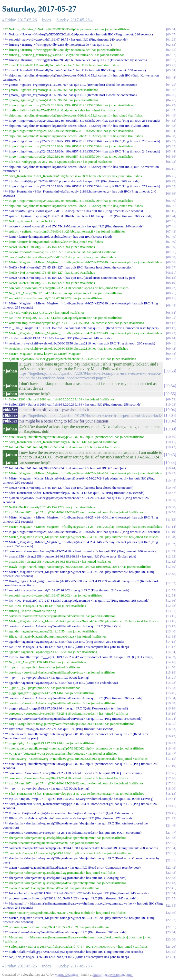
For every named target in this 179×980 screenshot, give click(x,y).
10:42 (171, 447)
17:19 (171, 766)
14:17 (171, 647)
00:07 (171, 34)
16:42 (171, 736)
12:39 (171, 567)
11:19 (171, 532)
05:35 (171, 146)
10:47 (171, 493)
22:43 (171, 873)
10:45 (171, 473)
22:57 (171, 920)
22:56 (171, 913)
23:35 (171, 952)
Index (46, 20)
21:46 (171, 825)
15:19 (171, 672)
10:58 (171, 512)
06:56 (171, 206)
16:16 (171, 708)
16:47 (171, 753)
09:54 (170, 386)
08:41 (171, 298)
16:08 (171, 703)
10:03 (171, 404)
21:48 (171, 838)
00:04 (171, 29)
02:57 (171, 55)
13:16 (171, 621)
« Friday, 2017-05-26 (19, 20)
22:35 (171, 853)
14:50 (171, 667)
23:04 (171, 932)
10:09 (170, 429)
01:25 (171, 39)
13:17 (171, 626)
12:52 (171, 583)
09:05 (171, 318)
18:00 (171, 788)
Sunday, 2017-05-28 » (75, 20)
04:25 (171, 85)
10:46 (171, 488)
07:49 (171, 237)
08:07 (171, 267)
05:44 (171, 151)
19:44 (171, 799)
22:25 (171, 843)
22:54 (171, 893)
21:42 (171, 818)
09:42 (171, 348)
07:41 (171, 226)
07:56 (171, 252)
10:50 (171, 500)
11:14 (171, 527)
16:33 (171, 729)
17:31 (171, 783)
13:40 (171, 631)
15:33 (171, 688)
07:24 (171, 216)
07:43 (171, 231)
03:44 (171, 77)
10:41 (171, 442)
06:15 (171, 169)
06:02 (171, 162)
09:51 (171, 359)
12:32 (171, 556)
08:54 (171, 313)
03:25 (171, 65)
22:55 (171, 898)
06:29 (171, 181)
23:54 (171, 957)
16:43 (171, 743)
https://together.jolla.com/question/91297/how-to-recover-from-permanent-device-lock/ (90, 415)
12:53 (171, 590)
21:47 (171, 833)
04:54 (171, 131)
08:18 (171, 278)
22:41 (171, 860)
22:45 (171, 888)
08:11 (171, 272)
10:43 (170, 455)
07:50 (171, 247)
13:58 (171, 636)
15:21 (171, 678)
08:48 (171, 305)
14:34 (171, 652)
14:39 (171, 657)
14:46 (171, 662)
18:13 (171, 794)
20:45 (171, 813)
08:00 (171, 257)
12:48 (171, 574)
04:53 (171, 121)
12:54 (171, 595)
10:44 (170, 463)
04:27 (171, 100)
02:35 (171, 50)
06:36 (171, 193)
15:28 (171, 683)
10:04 (170, 410)
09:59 (171, 399)
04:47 (171, 110)
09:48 (171, 354)
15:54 (171, 698)
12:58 (171, 606)
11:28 (171, 537)
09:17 (171, 323)
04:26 (171, 90)
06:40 (171, 201)
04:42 (171, 105)
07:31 (171, 221)
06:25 (171, 176)
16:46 (171, 748)
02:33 (171, 45)
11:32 (171, 544)
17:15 (171, 759)
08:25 (171, 293)
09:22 (171, 333)
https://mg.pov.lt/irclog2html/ (113, 974)
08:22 (171, 288)
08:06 (171, 262)
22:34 (171, 848)
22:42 (171, 867)
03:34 (171, 70)
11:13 (171, 519)
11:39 (171, 551)
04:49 (171, 115)
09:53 (170, 371)
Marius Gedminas (67, 974)
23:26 (171, 947)
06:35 (171, 186)
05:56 (171, 156)
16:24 (171, 719)
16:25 (171, 724)
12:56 (171, 601)
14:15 (171, 642)
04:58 (171, 136)
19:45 (171, 806)
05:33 (171, 141)
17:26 (171, 773)
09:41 (171, 343)
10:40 (171, 437)
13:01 (171, 611)
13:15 (171, 616)
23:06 (171, 939)
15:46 (171, 693)
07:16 (171, 211)
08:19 (171, 283)
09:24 (171, 338)
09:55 (170, 394)
